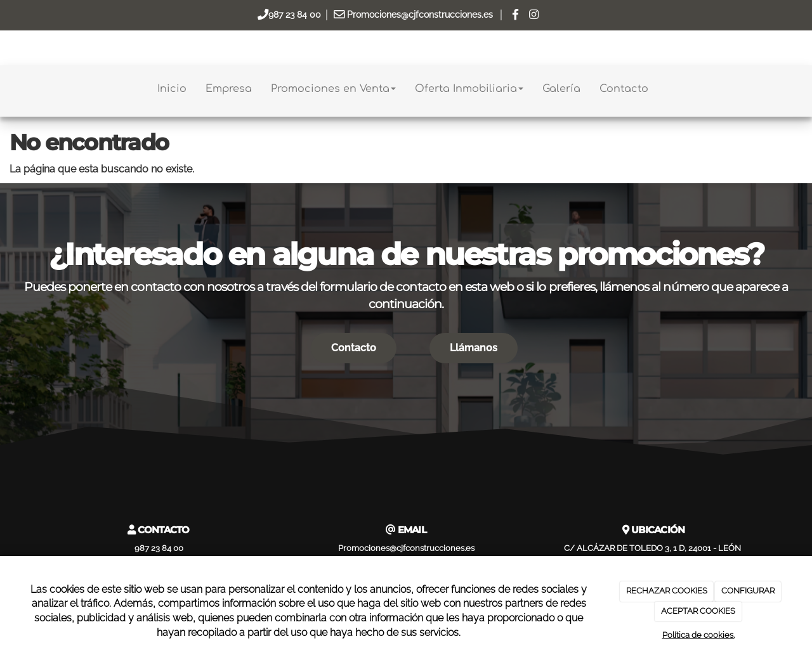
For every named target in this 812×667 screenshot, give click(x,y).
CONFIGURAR (748, 591)
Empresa (229, 89)
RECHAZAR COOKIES (667, 591)
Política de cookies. (698, 635)
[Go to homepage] (6, 89)
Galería (561, 89)
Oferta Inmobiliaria (469, 89)
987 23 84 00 (295, 15)
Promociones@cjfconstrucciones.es (420, 15)
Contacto (624, 89)
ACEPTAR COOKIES (698, 611)
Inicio (172, 89)
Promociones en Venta (333, 89)
